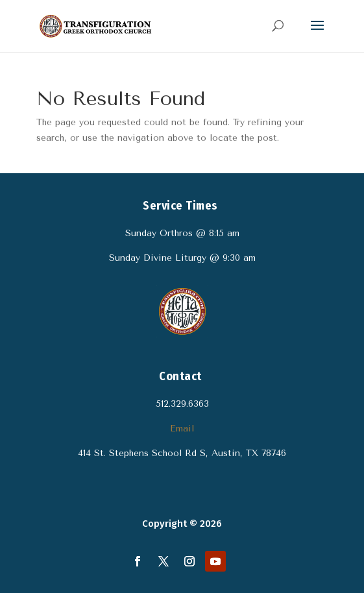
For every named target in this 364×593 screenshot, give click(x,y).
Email (182, 429)
